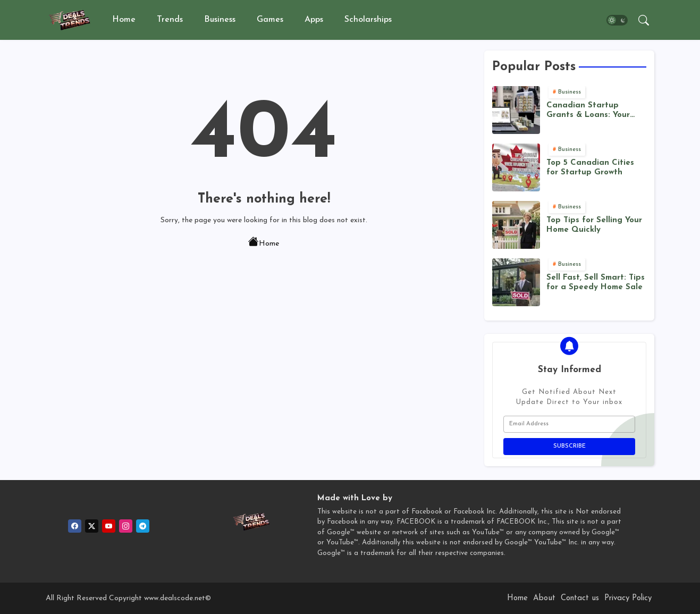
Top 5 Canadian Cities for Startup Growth (590, 168)
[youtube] (109, 526)
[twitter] (92, 526)
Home (124, 20)
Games (270, 20)
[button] (617, 20)
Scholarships (368, 20)
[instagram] (126, 526)
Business (220, 20)
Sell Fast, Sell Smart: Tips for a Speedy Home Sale (596, 283)
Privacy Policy (628, 598)
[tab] (124, 20)
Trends (170, 20)
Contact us (580, 598)
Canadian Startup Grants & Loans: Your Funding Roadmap (588, 111)
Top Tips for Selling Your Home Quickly (594, 225)
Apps (314, 20)
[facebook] (75, 526)
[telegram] (143, 526)
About (544, 598)
